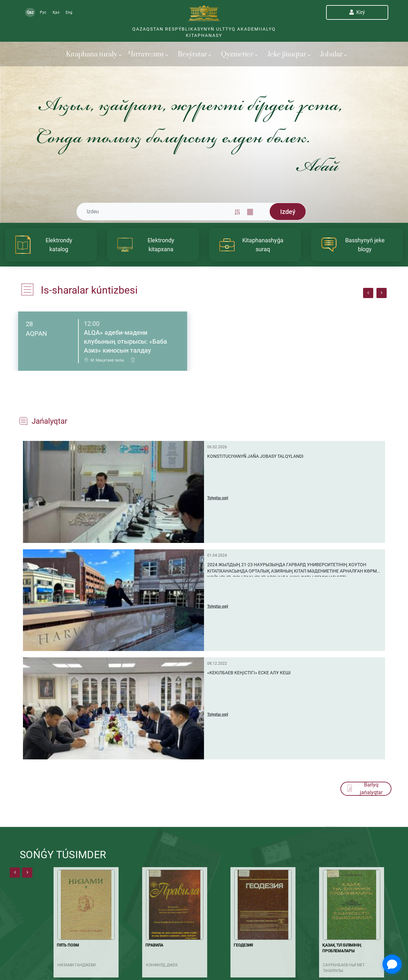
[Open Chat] (392, 964)
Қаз (56, 12)
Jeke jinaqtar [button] (289, 54)
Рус (43, 12)
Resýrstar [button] (194, 54)
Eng (69, 12)
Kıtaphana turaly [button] (93, 54)
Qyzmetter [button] (239, 54)
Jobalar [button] (334, 54)
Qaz (30, 12)
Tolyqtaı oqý (218, 498)
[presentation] (368, 293)
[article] (51, 245)
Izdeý (288, 212)
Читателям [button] (148, 54)
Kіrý (357, 12)
